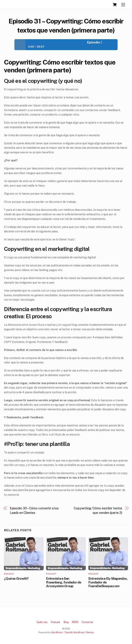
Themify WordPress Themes (79, 632)
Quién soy (42, 622)
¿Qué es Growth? (16, 578)
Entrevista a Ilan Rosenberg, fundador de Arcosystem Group (64, 582)
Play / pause (20, 45)
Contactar (87, 622)
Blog (66, 622)
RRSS (75, 622)
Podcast (9, 574)
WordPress (57, 632)
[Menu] (123, 5)
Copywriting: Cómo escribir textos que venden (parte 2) (98, 510)
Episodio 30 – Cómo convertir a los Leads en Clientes (34, 510)
